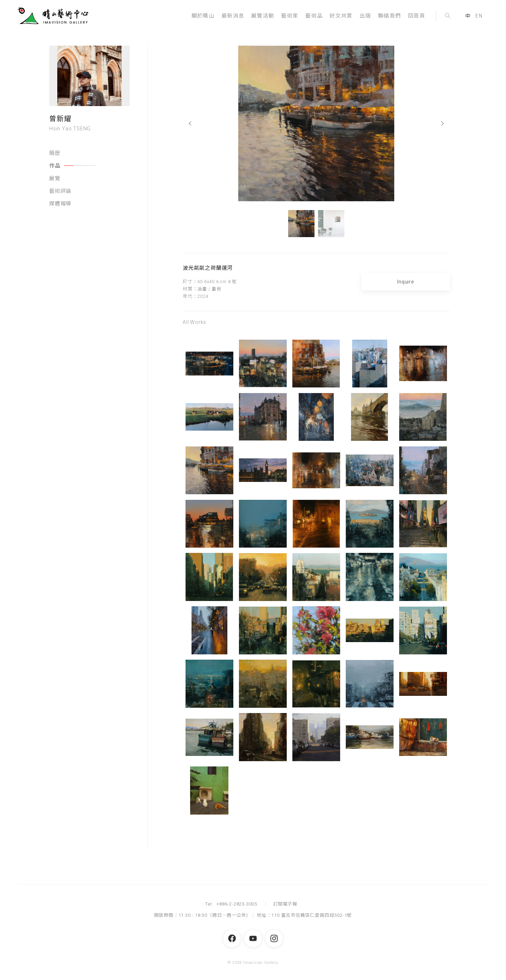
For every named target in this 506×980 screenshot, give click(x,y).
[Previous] (190, 123)
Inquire (406, 282)
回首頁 (417, 16)
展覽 (55, 178)
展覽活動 (263, 16)
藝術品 (314, 16)
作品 (72, 166)
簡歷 (55, 153)
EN (479, 16)
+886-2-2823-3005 (237, 904)
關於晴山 (203, 16)
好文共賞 (341, 16)
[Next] (443, 123)
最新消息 (233, 16)
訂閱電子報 (285, 904)
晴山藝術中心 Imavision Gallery (54, 16)
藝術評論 (60, 191)
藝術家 (290, 16)
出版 (365, 16)
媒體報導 (60, 204)
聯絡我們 (390, 16)
